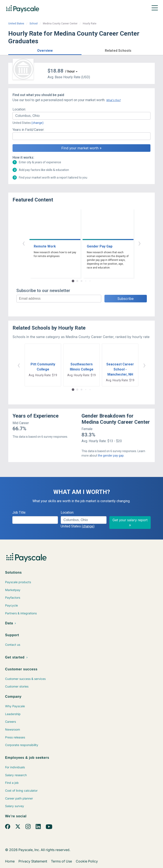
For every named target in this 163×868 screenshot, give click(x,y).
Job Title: (19, 512)
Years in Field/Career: (28, 130)
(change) (37, 123)
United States (16, 24)
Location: (19, 109)
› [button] (139, 243)
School (34, 24)
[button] (45, 50)
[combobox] (81, 116)
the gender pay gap (111, 456)
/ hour (70, 71)
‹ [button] (24, 243)
